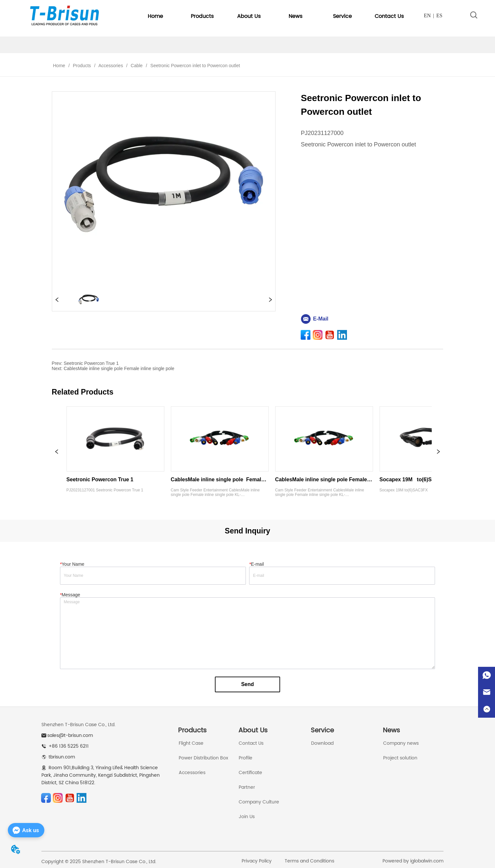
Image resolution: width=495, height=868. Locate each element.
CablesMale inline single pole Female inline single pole (119, 368)
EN (427, 15)
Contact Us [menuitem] (389, 16)
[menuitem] (202, 16)
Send (247, 684)
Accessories (111, 66)
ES (439, 15)
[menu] (272, 16)
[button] (202, 16)
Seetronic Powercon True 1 (91, 363)
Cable (137, 66)
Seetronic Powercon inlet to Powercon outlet (195, 66)
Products (82, 66)
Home (59, 66)
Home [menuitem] (155, 16)
